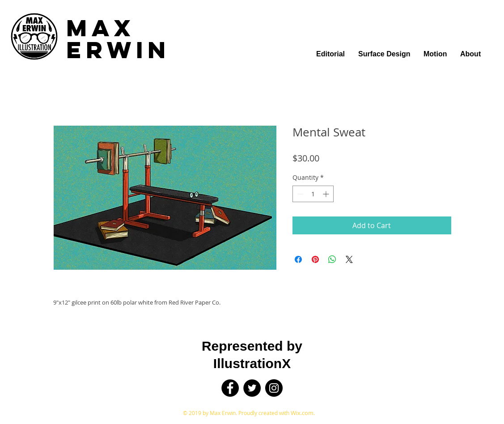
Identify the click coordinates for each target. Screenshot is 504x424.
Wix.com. (303, 413)
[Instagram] (274, 388)
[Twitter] (252, 388)
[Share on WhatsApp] (332, 259)
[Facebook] (230, 388)
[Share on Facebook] (298, 259)
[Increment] (327, 194)
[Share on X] (349, 259)
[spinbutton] (313, 194)
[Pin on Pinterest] (315, 259)
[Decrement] (299, 194)
